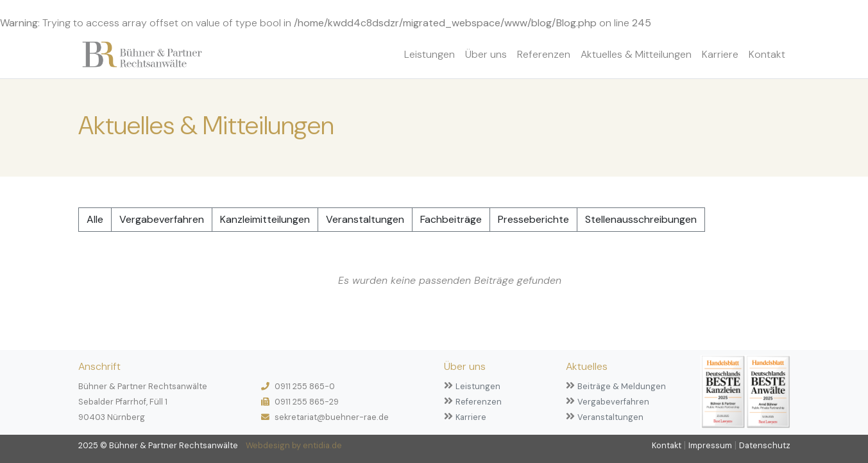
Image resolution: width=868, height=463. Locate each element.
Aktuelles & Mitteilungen (636, 54)
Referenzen (544, 54)
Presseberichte (533, 219)
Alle (95, 219)
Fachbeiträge (451, 219)
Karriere (720, 54)
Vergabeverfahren (162, 219)
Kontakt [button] (767, 54)
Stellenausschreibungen (641, 219)
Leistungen (430, 54)
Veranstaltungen (365, 219)
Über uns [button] (486, 54)
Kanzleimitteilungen (265, 219)
